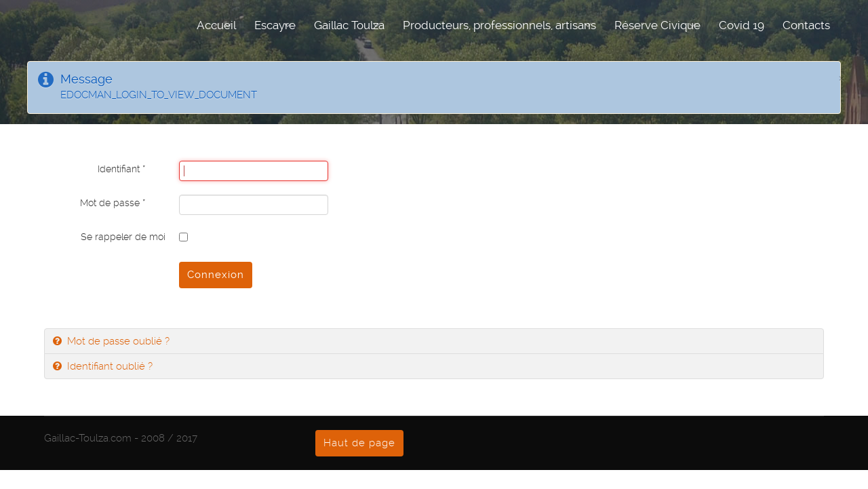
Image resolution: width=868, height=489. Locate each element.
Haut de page (359, 443)
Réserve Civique (657, 25)
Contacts (806, 25)
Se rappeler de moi (123, 237)
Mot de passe (113, 203)
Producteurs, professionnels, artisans (499, 25)
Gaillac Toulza (349, 25)
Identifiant (121, 169)
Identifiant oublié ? (108, 366)
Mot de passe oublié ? (117, 341)
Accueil (216, 25)
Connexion (216, 275)
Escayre (275, 25)
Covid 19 (742, 25)
